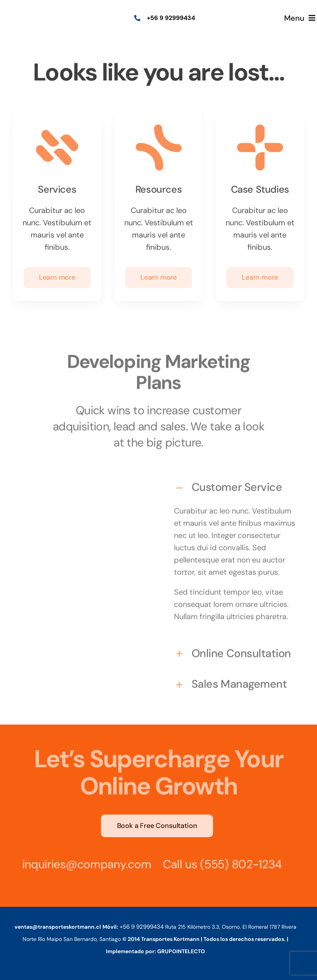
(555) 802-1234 (239, 864)
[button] (235, 485)
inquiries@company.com (84, 864)
